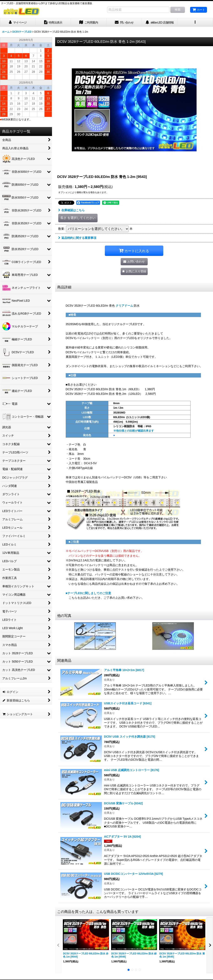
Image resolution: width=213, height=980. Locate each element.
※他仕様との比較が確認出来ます (134, 431)
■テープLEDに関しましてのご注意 (89, 593)
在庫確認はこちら (71, 210)
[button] (195, 23)
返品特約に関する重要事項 (77, 238)
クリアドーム (124, 306)
